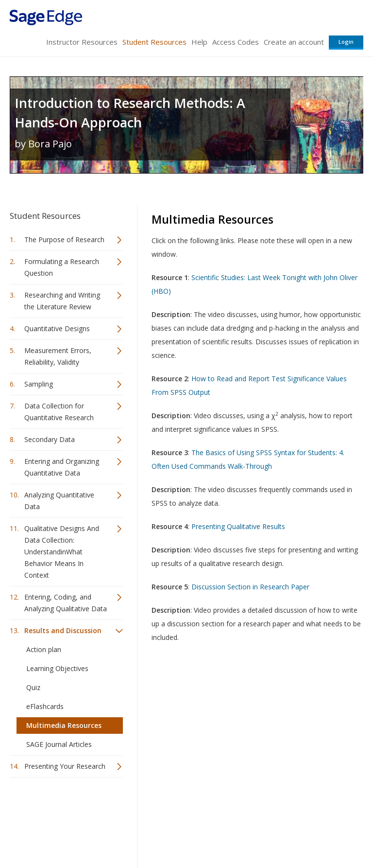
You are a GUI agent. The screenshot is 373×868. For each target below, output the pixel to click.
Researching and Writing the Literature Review (62, 301)
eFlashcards (45, 706)
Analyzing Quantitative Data (59, 501)
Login (346, 42)
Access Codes (236, 42)
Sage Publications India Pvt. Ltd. (151, 808)
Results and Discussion (63, 630)
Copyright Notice (245, 832)
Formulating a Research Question (62, 267)
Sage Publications (65, 808)
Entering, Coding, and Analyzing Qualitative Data (66, 603)
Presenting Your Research (65, 766)
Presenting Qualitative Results (238, 526)
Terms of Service (186, 832)
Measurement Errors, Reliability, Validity (58, 356)
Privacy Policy (299, 832)
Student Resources (154, 42)
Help (199, 42)
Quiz (33, 687)
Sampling (39, 384)
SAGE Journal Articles (59, 744)
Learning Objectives (57, 668)
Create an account (294, 42)
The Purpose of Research (64, 239)
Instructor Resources (82, 42)
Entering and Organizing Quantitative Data (62, 467)
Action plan (44, 649)
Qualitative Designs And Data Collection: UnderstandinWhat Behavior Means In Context (62, 552)
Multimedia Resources (64, 725)
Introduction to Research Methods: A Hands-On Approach (130, 113)
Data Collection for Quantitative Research (59, 412)
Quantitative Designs (57, 328)
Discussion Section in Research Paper (250, 587)
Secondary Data (50, 439)
